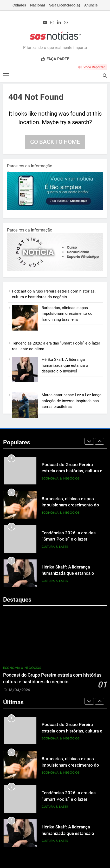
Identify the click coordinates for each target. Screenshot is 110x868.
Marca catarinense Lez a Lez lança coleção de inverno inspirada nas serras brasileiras (72, 401)
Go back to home (55, 142)
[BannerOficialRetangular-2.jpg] (55, 270)
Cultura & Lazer (55, 547)
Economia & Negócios (61, 478)
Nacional (38, 5)
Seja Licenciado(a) (65, 5)
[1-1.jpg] (55, 208)
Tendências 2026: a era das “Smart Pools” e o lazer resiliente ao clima (69, 539)
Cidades (19, 5)
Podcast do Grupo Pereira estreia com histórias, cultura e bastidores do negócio (72, 471)
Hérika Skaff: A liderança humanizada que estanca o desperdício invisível (65, 365)
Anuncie (91, 5)
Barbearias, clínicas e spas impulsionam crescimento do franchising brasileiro (67, 314)
